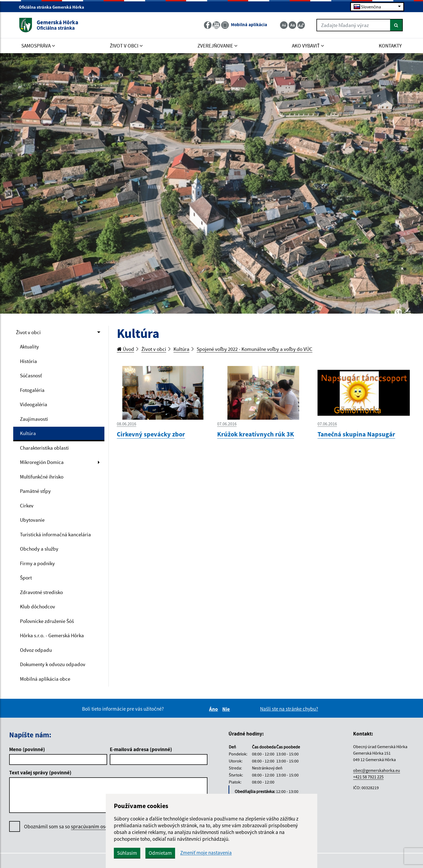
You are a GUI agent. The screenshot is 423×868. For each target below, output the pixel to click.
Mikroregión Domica (42, 462)
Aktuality (29, 347)
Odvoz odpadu (36, 650)
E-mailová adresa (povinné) (141, 749)
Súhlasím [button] (127, 853)
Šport (26, 578)
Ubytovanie (32, 520)
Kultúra (28, 433)
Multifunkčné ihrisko (42, 477)
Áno (214, 709)
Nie (227, 709)
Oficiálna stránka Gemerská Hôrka (54, 7)
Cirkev (27, 506)
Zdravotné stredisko (41, 592)
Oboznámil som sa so (84, 827)
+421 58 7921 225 (368, 777)
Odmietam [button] (160, 853)
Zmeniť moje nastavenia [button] (206, 853)
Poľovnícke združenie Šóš (47, 621)
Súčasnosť (31, 375)
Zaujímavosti (34, 419)
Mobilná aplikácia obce (45, 679)
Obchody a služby (39, 549)
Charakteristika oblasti (44, 448)
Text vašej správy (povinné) (40, 772)
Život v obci (28, 332)
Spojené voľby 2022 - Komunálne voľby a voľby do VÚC (255, 349)
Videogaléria (34, 404)
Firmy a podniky (37, 563)
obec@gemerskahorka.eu (377, 770)
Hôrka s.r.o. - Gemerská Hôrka (52, 635)
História (28, 361)
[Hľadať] (396, 25)
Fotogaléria (32, 390)
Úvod (125, 349)
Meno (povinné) (27, 749)
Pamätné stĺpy (35, 491)
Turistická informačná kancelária (55, 534)
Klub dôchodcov (37, 606)
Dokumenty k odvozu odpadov (53, 664)
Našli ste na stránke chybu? (289, 709)
